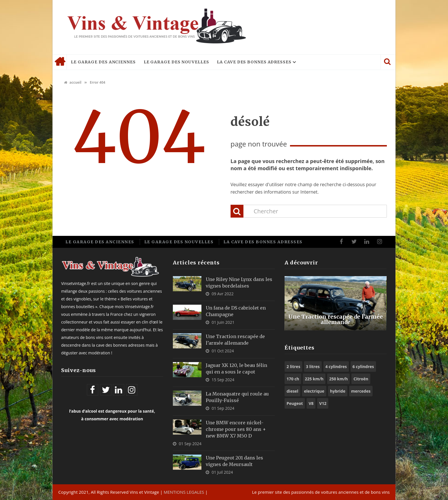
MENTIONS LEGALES (184, 492)
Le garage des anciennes (103, 62)
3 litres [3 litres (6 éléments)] (313, 367)
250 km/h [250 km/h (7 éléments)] (338, 379)
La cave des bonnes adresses (254, 62)
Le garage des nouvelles (176, 62)
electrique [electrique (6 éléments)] (314, 391)
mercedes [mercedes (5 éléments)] (361, 391)
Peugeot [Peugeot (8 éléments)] (295, 403)
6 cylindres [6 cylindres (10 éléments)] (363, 367)
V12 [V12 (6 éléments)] (323, 403)
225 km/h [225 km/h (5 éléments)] (314, 379)
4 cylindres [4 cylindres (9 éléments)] (336, 367)
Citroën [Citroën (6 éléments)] (361, 379)
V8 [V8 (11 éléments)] (311, 403)
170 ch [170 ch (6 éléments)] (293, 379)
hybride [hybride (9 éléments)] (338, 391)
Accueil (60, 62)
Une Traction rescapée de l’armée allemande (336, 319)
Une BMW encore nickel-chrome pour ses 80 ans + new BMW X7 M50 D (236, 429)
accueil (73, 82)
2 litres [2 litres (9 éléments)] (293, 367)
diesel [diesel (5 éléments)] (292, 391)
